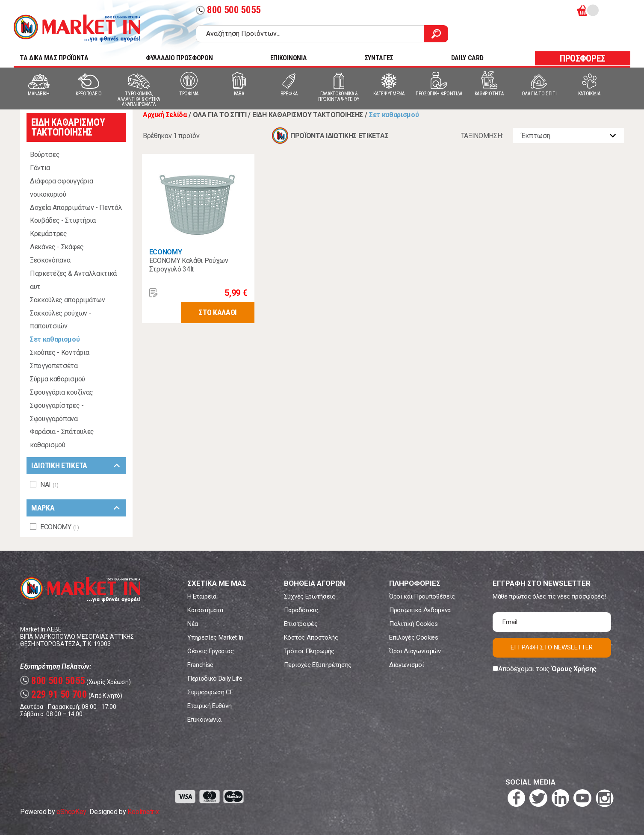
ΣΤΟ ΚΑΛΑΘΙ (218, 312)
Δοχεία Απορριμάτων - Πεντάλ (76, 208)
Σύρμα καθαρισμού (58, 379)
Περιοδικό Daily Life (215, 679)
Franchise (200, 665)
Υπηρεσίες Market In (215, 637)
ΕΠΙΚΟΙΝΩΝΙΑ (288, 58)
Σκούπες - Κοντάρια (59, 353)
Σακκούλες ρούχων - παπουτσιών (61, 320)
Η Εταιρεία (202, 596)
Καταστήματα (205, 610)
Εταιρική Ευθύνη (209, 706)
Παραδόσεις (301, 610)
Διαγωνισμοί (406, 665)
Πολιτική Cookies (414, 624)
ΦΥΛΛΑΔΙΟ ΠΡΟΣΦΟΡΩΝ (179, 58)
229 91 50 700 (54, 695)
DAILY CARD (467, 58)
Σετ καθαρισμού (55, 339)
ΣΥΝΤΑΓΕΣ (379, 58)
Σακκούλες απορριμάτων (67, 300)
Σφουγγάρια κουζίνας (62, 392)
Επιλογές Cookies (414, 637)
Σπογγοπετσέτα (54, 366)
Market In (77, 28)
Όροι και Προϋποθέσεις (422, 596)
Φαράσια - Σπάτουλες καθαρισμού (62, 438)
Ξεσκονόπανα (50, 260)
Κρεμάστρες (49, 234)
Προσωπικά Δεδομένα (420, 610)
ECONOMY (166, 252)
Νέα (193, 624)
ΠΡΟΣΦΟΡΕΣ (583, 58)
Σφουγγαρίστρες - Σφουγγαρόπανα (57, 412)
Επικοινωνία (204, 720)
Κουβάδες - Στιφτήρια (63, 220)
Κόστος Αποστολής (311, 637)
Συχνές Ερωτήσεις (310, 596)
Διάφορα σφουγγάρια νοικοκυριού (61, 188)
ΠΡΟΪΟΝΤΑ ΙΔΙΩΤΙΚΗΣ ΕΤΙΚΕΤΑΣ (339, 136)
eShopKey (71, 812)
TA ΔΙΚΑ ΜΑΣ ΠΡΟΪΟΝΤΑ (54, 58)
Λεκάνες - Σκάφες (57, 247)
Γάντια (40, 168)
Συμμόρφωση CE (210, 692)
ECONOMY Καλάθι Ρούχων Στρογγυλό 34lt (189, 265)
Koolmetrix (143, 812)
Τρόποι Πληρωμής (309, 651)
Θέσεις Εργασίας (210, 651)
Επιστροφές (301, 624)
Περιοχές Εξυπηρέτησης (318, 665)
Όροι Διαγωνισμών (415, 651)
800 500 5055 (228, 10)
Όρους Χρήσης (574, 669)
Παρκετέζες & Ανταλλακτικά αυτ (73, 280)
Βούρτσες (45, 155)
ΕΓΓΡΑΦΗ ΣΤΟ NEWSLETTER (552, 647)
